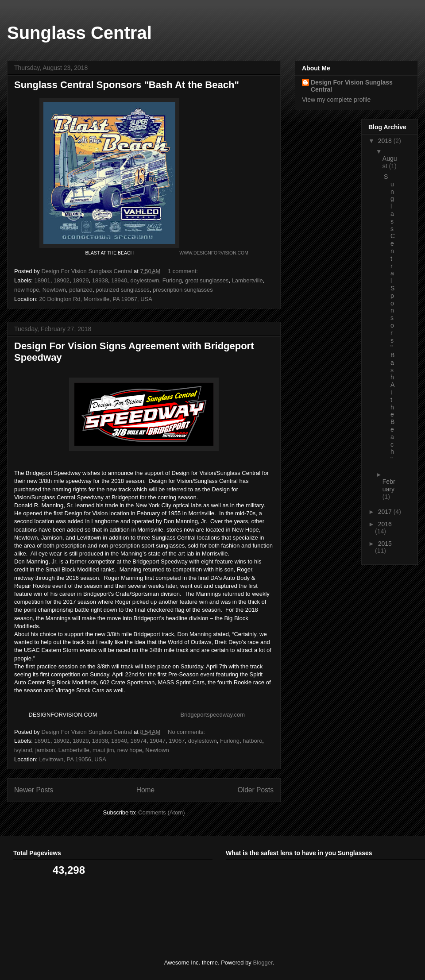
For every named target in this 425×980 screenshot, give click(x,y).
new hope (27, 290)
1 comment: (184, 271)
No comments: (187, 732)
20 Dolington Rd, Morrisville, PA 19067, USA (96, 299)
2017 (386, 512)
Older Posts (256, 790)
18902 (62, 280)
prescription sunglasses (183, 290)
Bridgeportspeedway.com (212, 715)
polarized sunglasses (122, 290)
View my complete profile (336, 100)
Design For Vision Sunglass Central (352, 86)
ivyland (23, 750)
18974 (139, 741)
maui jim (103, 750)
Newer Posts (34, 790)
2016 (385, 524)
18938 (100, 280)
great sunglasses (207, 280)
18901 (42, 280)
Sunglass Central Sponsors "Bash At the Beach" (127, 85)
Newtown (54, 290)
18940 (119, 280)
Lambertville (247, 280)
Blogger (263, 963)
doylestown (145, 280)
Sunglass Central (79, 33)
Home (146, 790)
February (389, 485)
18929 (81, 280)
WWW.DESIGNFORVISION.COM (214, 253)
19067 (177, 741)
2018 (386, 141)
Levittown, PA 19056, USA (73, 759)
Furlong (172, 280)
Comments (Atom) (161, 812)
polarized (81, 290)
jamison (45, 750)
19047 (158, 741)
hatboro (252, 741)
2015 (385, 544)
